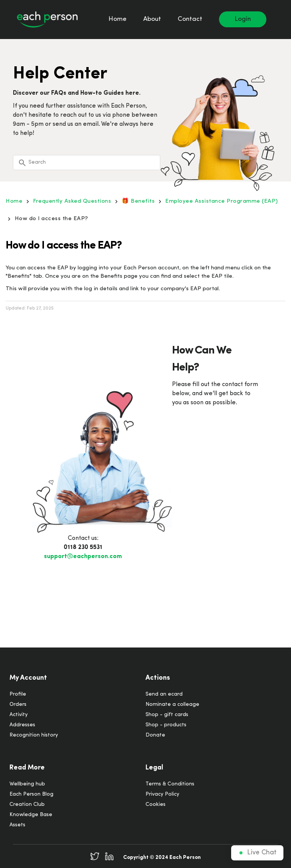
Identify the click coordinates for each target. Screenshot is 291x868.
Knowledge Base (31, 815)
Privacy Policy (162, 794)
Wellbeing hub (27, 784)
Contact (190, 19)
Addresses (22, 725)
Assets (17, 825)
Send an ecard (164, 694)
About (152, 19)
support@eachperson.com (83, 557)
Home (117, 19)
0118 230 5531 (83, 547)
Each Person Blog (31, 794)
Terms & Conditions (170, 784)
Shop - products (166, 725)
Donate (155, 735)
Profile (18, 694)
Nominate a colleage (172, 705)
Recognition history (34, 735)
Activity (19, 715)
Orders (18, 705)
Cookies (156, 805)
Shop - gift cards (167, 715)
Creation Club (27, 805)
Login (243, 19)
